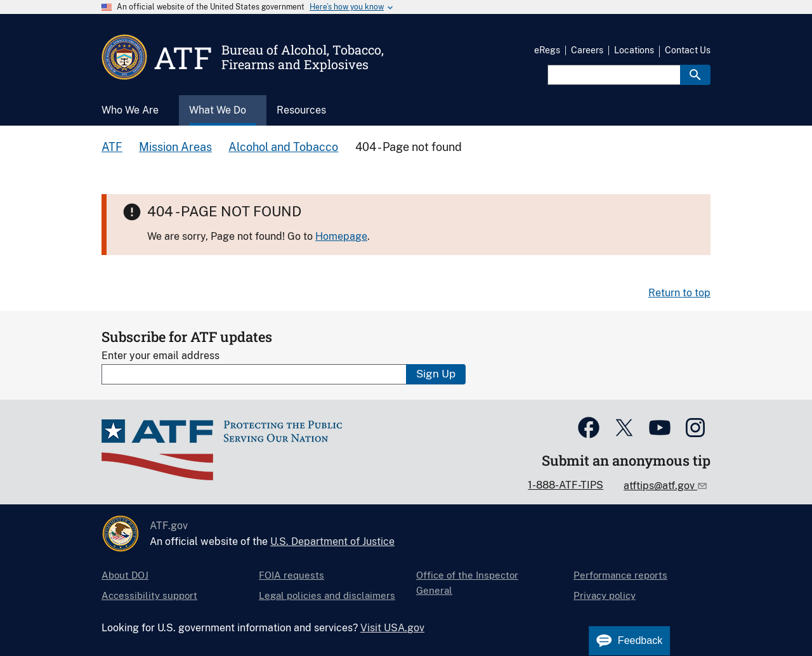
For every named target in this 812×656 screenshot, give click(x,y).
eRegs (547, 50)
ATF (112, 147)
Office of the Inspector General (467, 583)
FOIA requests (291, 575)
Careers (587, 50)
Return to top (679, 293)
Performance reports (620, 575)
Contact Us (688, 50)
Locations (634, 50)
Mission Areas (175, 147)
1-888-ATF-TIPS (566, 485)
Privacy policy (605, 595)
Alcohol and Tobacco (283, 147)
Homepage (341, 236)
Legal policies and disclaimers (327, 595)
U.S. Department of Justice (332, 541)
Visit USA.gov (392, 628)
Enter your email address (160, 356)
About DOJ (125, 575)
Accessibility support (149, 595)
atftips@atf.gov (660, 486)
